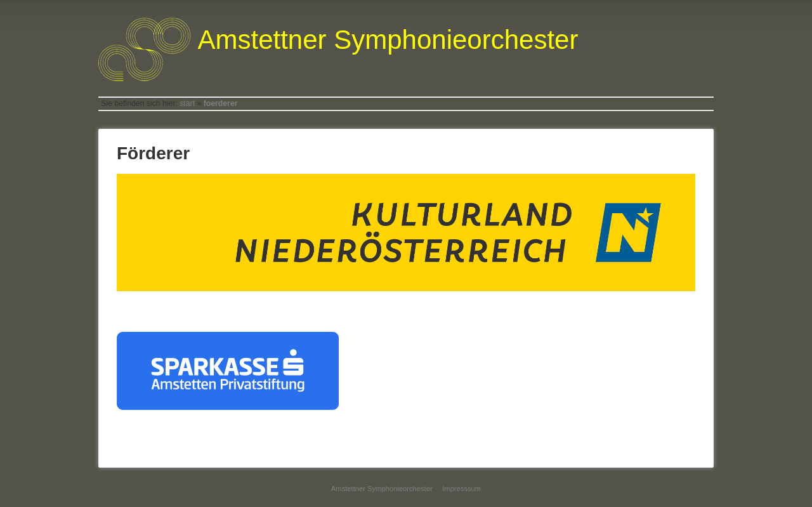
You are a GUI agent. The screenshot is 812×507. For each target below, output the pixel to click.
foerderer (221, 103)
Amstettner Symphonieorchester (382, 489)
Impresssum (462, 489)
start (187, 103)
